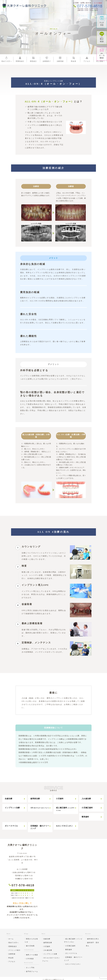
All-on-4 (40, 806)
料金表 (74, 59)
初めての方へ (7, 59)
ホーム (11, 937)
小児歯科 (60, 797)
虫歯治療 (9, 797)
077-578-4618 (23, 883)
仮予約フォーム (32, 969)
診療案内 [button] (47, 59)
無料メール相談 (32, 953)
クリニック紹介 (14, 948)
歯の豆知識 (30, 944)
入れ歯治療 (86, 797)
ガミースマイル (11, 824)
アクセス (87, 59)
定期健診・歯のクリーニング (40, 825)
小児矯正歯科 (87, 806)
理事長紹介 (20, 59)
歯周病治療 (35, 797)
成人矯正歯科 (65, 807)
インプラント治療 (12, 806)
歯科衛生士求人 (93, 937)
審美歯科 (85, 815)
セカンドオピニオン (64, 824)
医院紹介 (33, 59)
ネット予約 (30, 966)
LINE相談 (30, 956)
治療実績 (60, 59)
